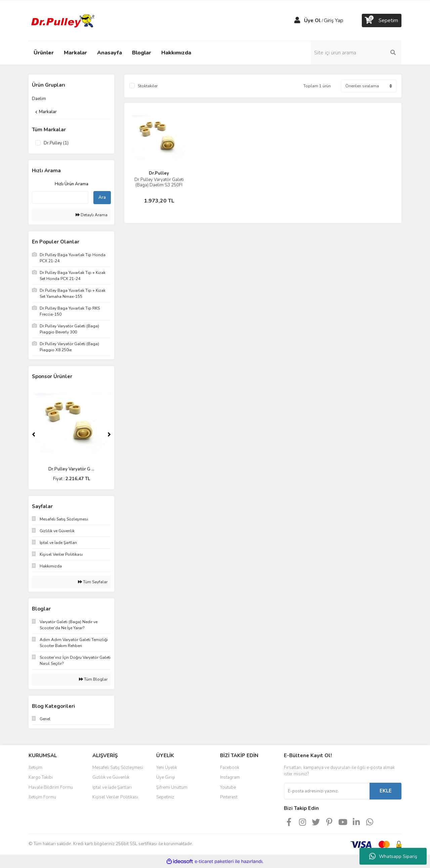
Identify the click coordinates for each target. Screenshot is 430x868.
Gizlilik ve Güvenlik (111, 777)
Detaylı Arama (92, 215)
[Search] (356, 53)
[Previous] (34, 435)
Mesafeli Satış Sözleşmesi (118, 768)
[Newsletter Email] (327, 791)
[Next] (109, 435)
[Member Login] (297, 20)
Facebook (230, 768)
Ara (102, 197)
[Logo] (62, 20)
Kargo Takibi (41, 777)
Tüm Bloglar (93, 679)
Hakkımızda (176, 53)
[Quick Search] (60, 197)
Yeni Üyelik (167, 768)
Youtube (228, 787)
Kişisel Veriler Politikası (115, 797)
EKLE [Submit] (386, 791)
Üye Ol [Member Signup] (312, 20)
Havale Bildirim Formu (51, 787)
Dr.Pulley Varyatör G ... (71, 469)
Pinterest (229, 797)
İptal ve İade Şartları (112, 787)
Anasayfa (110, 53)
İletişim (35, 768)
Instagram (230, 777)
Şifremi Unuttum (172, 787)
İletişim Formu (42, 797)
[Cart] (382, 20)
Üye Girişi (166, 777)
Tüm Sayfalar (93, 582)
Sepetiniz (165, 797)
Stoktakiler (148, 86)
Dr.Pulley (159, 173)
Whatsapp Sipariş (393, 856)
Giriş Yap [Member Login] (334, 20)
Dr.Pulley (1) (56, 143)
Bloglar (142, 53)
